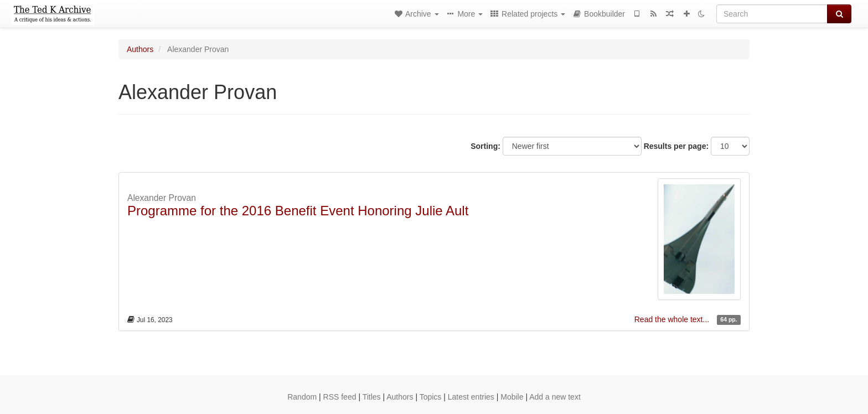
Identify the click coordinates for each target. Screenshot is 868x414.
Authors (140, 49)
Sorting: (485, 146)
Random (302, 397)
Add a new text (555, 397)
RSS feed (340, 397)
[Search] (772, 14)
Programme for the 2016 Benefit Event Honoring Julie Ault (298, 211)
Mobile (512, 397)
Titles (372, 397)
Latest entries (471, 397)
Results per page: (676, 146)
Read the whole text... (673, 319)
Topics (431, 397)
